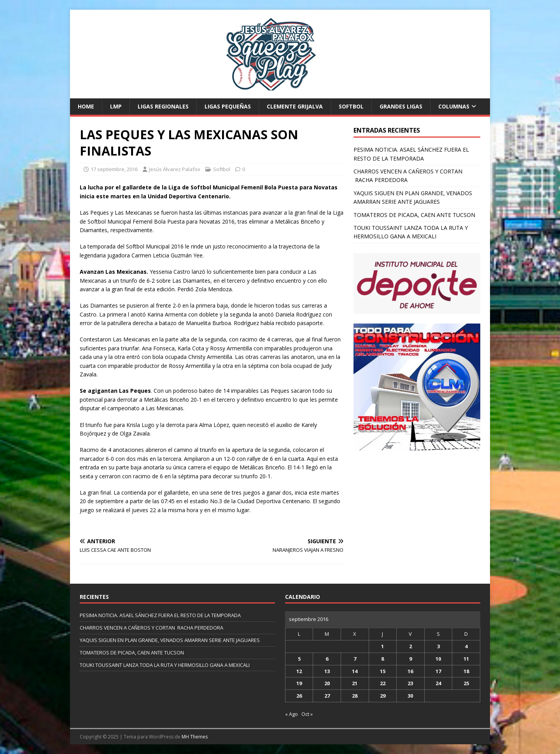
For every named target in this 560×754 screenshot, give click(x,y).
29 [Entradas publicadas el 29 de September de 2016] (383, 696)
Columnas (454, 106)
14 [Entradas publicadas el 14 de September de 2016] (355, 671)
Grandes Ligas (401, 106)
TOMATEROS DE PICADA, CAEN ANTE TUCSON (414, 215)
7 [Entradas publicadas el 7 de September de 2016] (355, 659)
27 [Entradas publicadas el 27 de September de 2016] (327, 696)
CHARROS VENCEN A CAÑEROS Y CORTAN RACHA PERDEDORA (151, 628)
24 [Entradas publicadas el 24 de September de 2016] (438, 683)
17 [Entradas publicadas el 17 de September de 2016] (438, 671)
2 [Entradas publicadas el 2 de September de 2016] (410, 646)
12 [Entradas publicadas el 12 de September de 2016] (299, 671)
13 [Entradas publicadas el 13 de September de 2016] (327, 671)
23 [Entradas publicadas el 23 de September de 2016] (410, 683)
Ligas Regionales (163, 106)
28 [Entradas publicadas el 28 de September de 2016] (355, 696)
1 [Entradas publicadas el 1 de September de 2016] (382, 646)
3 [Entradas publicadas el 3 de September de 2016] (438, 646)
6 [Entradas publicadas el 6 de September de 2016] (327, 659)
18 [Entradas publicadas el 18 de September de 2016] (466, 671)
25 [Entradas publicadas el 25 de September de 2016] (466, 683)
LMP (116, 106)
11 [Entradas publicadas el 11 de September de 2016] (466, 659)
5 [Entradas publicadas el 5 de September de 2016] (299, 659)
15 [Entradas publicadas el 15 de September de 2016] (383, 671)
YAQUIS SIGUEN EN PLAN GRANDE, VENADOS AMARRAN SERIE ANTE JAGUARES (170, 640)
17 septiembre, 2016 (114, 169)
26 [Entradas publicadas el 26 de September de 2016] (299, 696)
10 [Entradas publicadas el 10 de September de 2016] (438, 659)
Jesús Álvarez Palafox (175, 169)
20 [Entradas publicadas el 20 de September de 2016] (327, 683)
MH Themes (195, 737)
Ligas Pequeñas (228, 106)
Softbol (351, 106)
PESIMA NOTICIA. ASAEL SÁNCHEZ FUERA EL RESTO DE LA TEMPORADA (160, 615)
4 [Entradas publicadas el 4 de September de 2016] (466, 646)
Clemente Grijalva (295, 106)
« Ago (291, 714)
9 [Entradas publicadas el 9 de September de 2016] (410, 659)
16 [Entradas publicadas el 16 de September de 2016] (410, 671)
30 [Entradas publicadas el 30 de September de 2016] (410, 696)
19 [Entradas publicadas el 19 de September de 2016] (299, 683)
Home (86, 106)
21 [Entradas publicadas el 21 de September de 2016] (355, 683)
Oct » (307, 714)
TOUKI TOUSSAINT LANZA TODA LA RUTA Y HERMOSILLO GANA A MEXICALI (165, 665)
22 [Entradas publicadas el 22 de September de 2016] (383, 683)
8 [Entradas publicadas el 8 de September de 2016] (382, 659)
